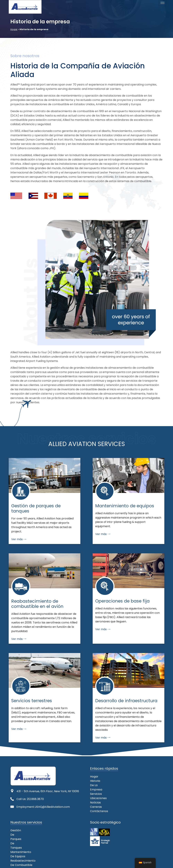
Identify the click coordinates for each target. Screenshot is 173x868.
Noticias (95, 794)
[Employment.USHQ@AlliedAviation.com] (12, 807)
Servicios (96, 785)
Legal (67, 863)
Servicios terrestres (24, 843)
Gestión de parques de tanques (32, 826)
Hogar (14, 29)
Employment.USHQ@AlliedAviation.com (43, 807)
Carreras (96, 798)
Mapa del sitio (51, 863)
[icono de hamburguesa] (163, 3)
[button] (106, 785)
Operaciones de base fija (28, 839)
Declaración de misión (25, 863)
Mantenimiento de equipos (29, 830)
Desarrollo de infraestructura (31, 848)
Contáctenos (99, 802)
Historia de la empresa (106, 781)
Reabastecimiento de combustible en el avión (42, 835)
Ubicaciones (98, 790)
